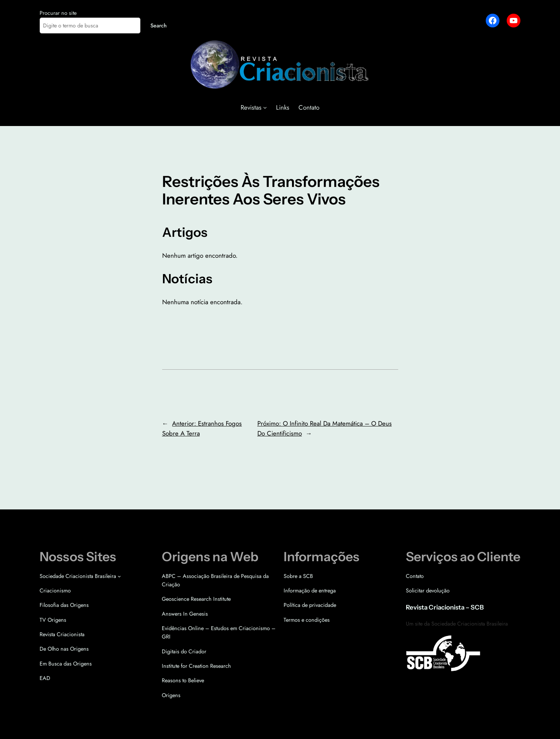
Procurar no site (58, 13)
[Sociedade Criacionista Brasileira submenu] (119, 576)
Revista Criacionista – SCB (445, 607)
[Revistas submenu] (265, 107)
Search (159, 26)
